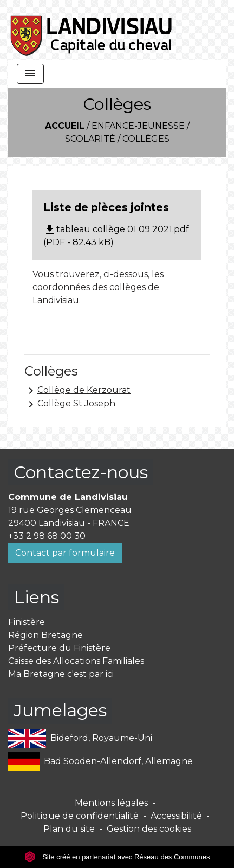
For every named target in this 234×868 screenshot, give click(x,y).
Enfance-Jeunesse (138, 126)
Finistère (27, 622)
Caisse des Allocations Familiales (76, 661)
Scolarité (90, 139)
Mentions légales (111, 803)
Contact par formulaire (65, 553)
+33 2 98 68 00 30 (47, 536)
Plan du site (69, 829)
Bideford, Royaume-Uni (80, 738)
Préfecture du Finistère (59, 648)
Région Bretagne (45, 635)
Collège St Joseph (70, 404)
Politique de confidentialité (80, 816)
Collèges (146, 139)
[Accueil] (92, 30)
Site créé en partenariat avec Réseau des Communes (117, 857)
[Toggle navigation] (30, 74)
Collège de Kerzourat (77, 391)
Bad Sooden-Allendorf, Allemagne (100, 762)
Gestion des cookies (149, 829)
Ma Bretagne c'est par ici (61, 674)
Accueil (65, 126)
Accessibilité (176, 816)
